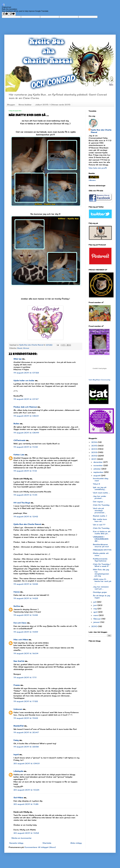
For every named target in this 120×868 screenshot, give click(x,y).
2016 (95, 442)
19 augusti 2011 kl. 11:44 (25, 495)
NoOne (17, 606)
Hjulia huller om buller (24, 380)
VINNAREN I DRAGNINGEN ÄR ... (101, 539)
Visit (99, 380)
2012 (95, 456)
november (98, 465)
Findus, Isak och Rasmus (25, 407)
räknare (92, 180)
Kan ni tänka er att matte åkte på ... (102, 532)
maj (95, 609)
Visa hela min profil (98, 168)
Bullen (16, 424)
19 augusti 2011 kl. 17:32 (26, 701)
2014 (94, 449)
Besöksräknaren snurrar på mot (101, 545)
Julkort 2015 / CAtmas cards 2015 (53, 105)
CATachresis (19, 440)
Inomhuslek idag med (101, 479)
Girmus (26, 348)
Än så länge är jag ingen (102, 597)
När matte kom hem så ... (100, 520)
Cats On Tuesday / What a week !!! (102, 565)
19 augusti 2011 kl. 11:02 (26, 447)
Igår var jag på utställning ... (100, 488)
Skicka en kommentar (21, 838)
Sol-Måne (18, 798)
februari (97, 619)
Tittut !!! (96, 484)
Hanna (17, 592)
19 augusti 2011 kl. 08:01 (26, 416)
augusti (97, 476)
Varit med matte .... (101, 493)
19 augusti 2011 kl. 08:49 (26, 433)
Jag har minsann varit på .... (101, 588)
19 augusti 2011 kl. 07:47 (26, 399)
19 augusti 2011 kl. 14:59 (26, 632)
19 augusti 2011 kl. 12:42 (26, 517)
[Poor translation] (12, 14)
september (99, 472)
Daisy (16, 740)
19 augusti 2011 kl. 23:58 (26, 747)
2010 (95, 626)
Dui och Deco (20, 623)
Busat (20, 348)
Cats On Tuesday (101, 505)
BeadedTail (19, 726)
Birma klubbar (25, 105)
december (98, 462)
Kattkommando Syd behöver (100, 560)
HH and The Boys (22, 503)
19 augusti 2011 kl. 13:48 (26, 584)
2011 (94, 459)
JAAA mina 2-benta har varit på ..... (102, 581)
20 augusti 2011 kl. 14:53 (26, 833)
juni (95, 605)
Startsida (47, 843)
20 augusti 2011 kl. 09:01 (27, 763)
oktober (97, 469)
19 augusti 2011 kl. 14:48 (26, 615)
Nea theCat (19, 661)
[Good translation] (5, 14)
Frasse (17, 685)
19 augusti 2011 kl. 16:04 (26, 653)
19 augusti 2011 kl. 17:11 (25, 677)
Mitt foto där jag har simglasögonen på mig (101, 573)
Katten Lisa (19, 455)
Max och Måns (21, 640)
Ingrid (16, 754)
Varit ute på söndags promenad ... (99, 510)
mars (96, 615)
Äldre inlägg (76, 843)
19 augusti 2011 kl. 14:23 (26, 598)
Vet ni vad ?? (99, 525)
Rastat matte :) (100, 516)
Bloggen (11, 105)
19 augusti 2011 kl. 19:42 (26, 718)
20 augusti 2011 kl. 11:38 (26, 804)
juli (95, 602)
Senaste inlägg (16, 843)
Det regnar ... (99, 502)
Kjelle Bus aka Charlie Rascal (27, 524)
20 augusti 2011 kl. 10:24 (26, 790)
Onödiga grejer (100, 592)
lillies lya (18, 359)
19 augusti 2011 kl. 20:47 (26, 732)
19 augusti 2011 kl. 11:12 (25, 471)
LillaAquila (18, 771)
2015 (95, 446)
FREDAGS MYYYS (102, 550)
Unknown (18, 709)
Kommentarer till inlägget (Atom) (40, 847)
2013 (95, 452)
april (96, 612)
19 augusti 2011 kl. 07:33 (26, 373)
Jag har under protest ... (100, 497)
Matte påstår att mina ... (101, 554)
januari (97, 622)
